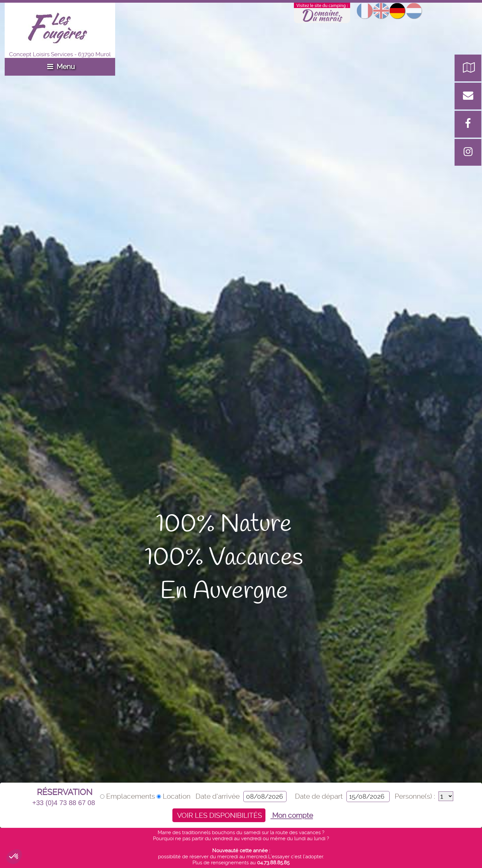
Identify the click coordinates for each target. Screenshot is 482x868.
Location (174, 796)
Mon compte (292, 815)
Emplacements (128, 796)
